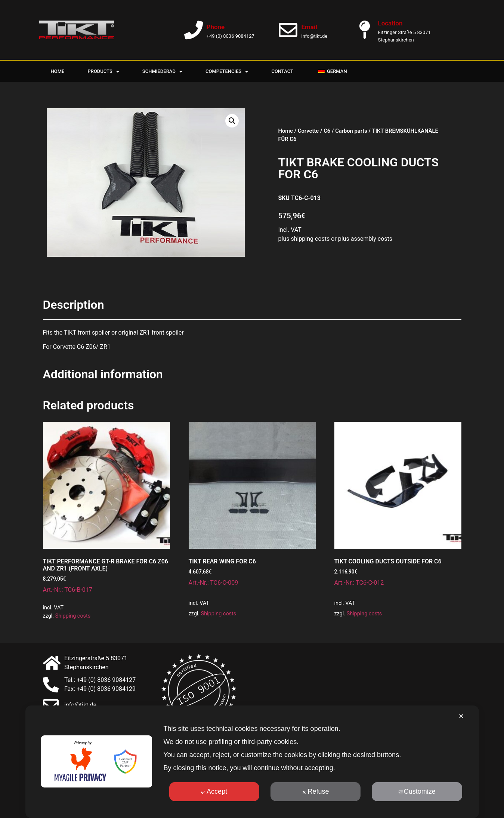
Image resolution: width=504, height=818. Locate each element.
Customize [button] (417, 791)
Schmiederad (162, 72)
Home (58, 71)
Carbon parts (351, 131)
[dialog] (252, 762)
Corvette (308, 131)
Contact (282, 71)
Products (103, 72)
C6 (327, 131)
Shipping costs (73, 616)
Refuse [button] (315, 791)
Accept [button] (214, 791)
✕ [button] (461, 716)
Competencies (227, 72)
